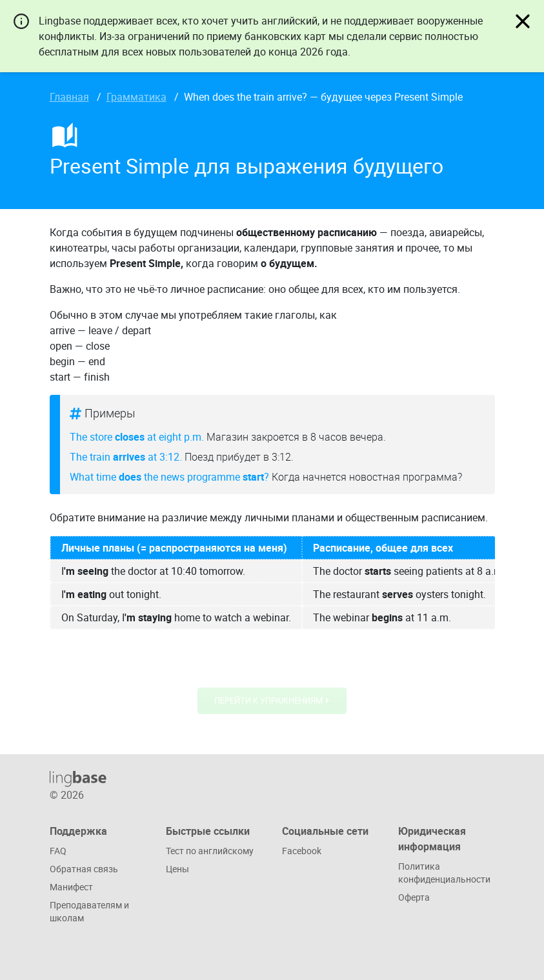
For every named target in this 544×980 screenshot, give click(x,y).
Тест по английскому (210, 851)
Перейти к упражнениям (272, 702)
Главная (69, 97)
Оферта (414, 897)
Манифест (71, 887)
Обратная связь (84, 869)
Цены (177, 869)
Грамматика (136, 97)
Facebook (302, 851)
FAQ (58, 851)
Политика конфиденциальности (444, 873)
